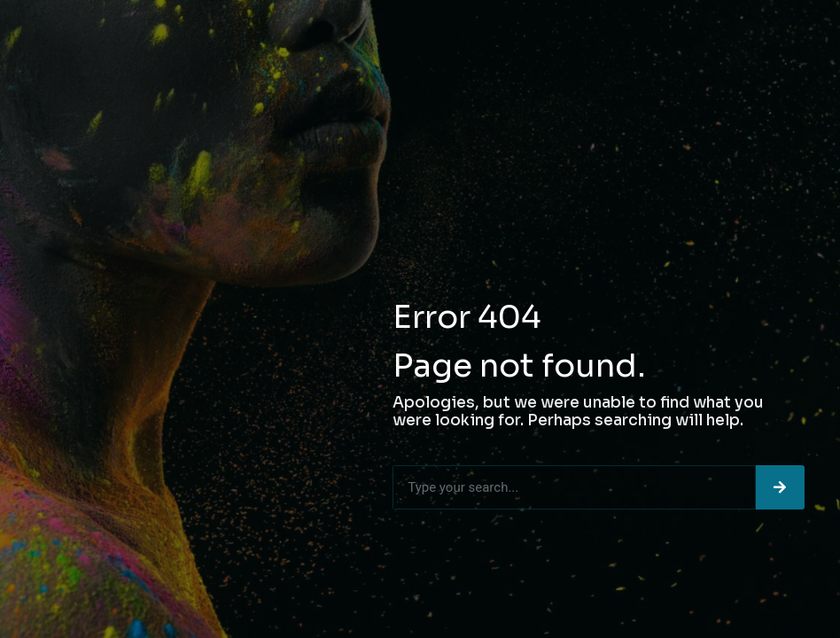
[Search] (780, 487)
